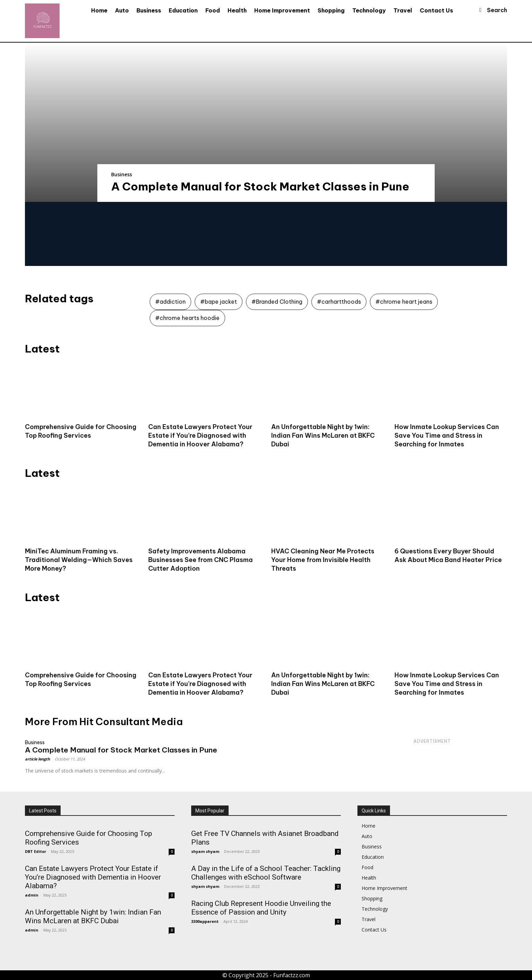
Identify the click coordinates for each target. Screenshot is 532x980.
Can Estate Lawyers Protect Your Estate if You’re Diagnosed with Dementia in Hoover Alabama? (200, 435)
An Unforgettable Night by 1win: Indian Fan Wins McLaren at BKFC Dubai (323, 435)
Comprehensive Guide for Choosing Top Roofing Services (81, 679)
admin (32, 895)
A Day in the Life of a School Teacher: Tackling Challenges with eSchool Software (266, 873)
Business (122, 174)
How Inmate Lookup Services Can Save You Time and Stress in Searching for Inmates (447, 435)
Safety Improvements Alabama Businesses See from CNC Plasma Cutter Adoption (201, 560)
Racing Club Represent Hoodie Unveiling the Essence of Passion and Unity (261, 908)
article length (37, 759)
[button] (490, 10)
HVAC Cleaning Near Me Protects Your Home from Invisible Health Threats (323, 560)
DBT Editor (36, 851)
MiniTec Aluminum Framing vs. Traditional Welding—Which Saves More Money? (79, 560)
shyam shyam (205, 851)
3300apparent (205, 921)
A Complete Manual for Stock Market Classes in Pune (260, 186)
